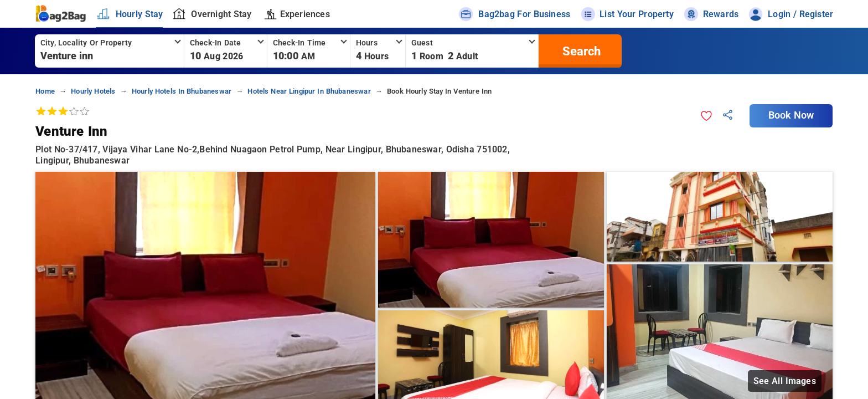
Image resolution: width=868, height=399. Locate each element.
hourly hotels (93, 91)
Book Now (791, 115)
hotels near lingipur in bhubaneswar (309, 91)
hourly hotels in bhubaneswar (182, 91)
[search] (580, 51)
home (45, 91)
